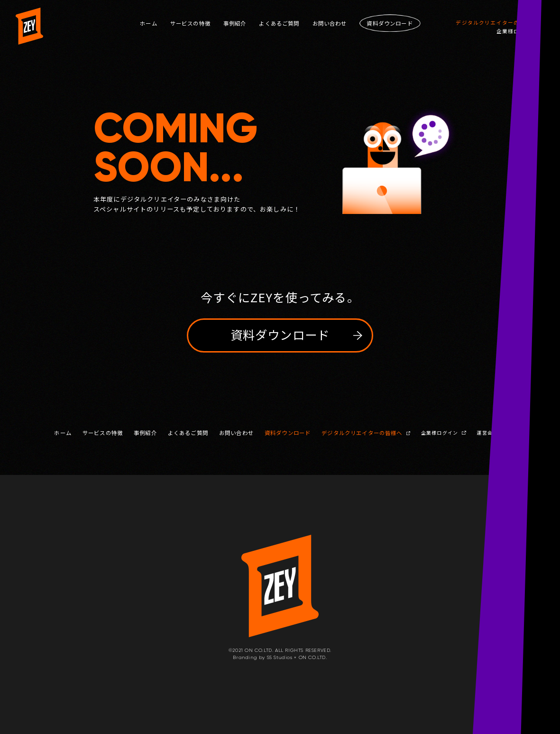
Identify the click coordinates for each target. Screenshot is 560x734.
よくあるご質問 (279, 23)
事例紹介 (235, 23)
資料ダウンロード (288, 433)
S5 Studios (280, 657)
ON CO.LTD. (313, 657)
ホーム (149, 23)
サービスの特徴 (190, 23)
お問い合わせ (330, 23)
